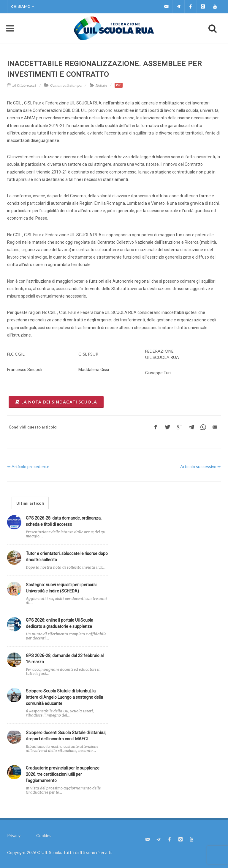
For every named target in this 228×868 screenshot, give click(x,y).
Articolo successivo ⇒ (201, 466)
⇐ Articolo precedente (28, 466)
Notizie (101, 85)
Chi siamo (23, 7)
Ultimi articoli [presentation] (30, 503)
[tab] (30, 503)
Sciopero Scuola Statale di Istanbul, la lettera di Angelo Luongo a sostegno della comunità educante (64, 697)
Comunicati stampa (66, 85)
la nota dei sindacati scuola (56, 402)
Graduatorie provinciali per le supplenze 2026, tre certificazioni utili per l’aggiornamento (63, 774)
